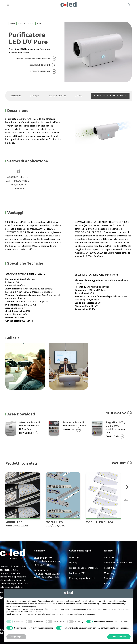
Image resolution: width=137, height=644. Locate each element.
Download (109, 578)
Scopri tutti (122, 463)
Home (13, 23)
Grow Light (74, 557)
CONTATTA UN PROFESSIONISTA (37, 59)
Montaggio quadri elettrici (82, 578)
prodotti (21, 23)
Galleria (78, 96)
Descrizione (15, 96)
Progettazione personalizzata (83, 568)
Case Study (110, 568)
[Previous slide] (126, 500)
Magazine (109, 573)
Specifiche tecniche (57, 96)
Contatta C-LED (112, 557)
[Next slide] (126, 487)
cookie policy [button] (31, 606)
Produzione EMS (77, 573)
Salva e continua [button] (119, 637)
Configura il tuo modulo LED (118, 563)
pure (39, 23)
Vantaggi (34, 96)
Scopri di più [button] (16, 637)
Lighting (73, 563)
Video (107, 584)
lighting (31, 23)
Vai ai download (119, 413)
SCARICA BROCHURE (43, 65)
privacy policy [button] (94, 601)
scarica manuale (44, 71)
